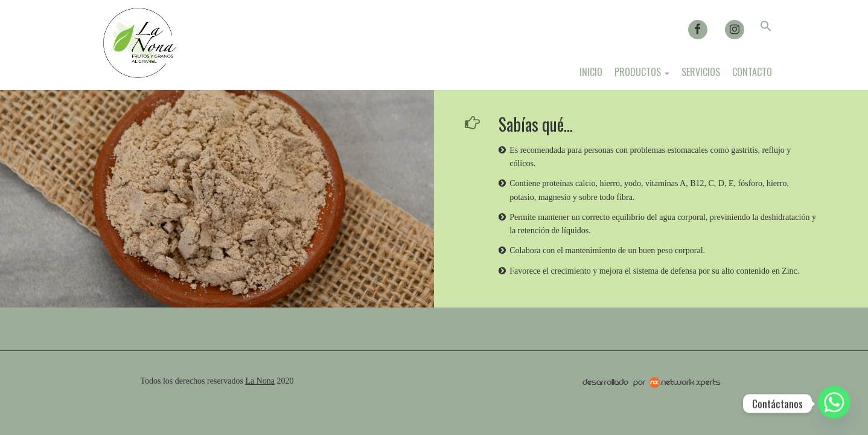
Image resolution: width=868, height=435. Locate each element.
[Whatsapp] (834, 404)
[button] (766, 28)
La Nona (260, 381)
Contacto (752, 72)
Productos (642, 72)
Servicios (701, 72)
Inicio (591, 72)
